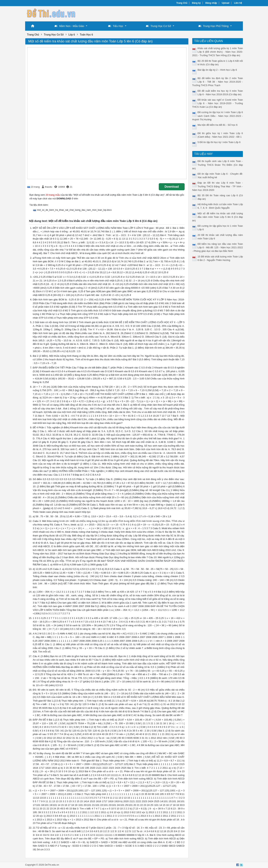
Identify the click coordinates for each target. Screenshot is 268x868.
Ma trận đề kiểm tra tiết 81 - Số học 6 (218, 125)
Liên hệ (238, 3)
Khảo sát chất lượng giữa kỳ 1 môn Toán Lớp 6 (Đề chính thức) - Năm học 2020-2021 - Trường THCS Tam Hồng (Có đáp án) (218, 52)
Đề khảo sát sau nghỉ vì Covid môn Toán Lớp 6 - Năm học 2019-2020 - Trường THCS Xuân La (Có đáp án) (218, 103)
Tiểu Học (116, 26)
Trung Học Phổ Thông (213, 26)
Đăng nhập (211, 3)
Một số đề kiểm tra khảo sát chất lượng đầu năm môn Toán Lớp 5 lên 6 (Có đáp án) (218, 217)
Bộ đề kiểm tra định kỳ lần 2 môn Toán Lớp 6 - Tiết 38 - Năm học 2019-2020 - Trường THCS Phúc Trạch (218, 82)
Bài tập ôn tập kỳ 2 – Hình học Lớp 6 (217, 70)
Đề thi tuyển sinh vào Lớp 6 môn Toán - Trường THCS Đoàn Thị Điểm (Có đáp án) (218, 165)
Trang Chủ (182, 3)
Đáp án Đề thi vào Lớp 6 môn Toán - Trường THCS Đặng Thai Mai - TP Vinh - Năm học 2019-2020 (218, 186)
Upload (226, 3)
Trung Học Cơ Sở (158, 26)
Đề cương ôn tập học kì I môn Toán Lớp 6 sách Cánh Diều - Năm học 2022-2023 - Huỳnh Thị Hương (218, 116)
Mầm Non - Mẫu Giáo (69, 26)
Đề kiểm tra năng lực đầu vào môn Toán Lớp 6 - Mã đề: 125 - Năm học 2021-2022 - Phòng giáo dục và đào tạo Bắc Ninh (218, 247)
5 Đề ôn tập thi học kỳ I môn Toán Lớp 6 (219, 142)
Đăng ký (196, 3)
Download (172, 187)
